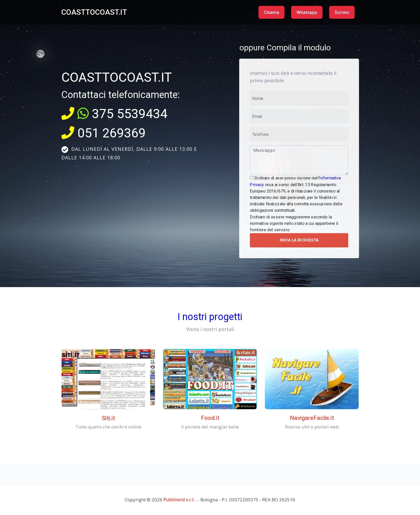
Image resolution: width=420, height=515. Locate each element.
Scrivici (342, 12)
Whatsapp (307, 12)
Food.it (210, 418)
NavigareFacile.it (312, 418)
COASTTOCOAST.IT (94, 12)
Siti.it (108, 418)
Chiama (271, 12)
